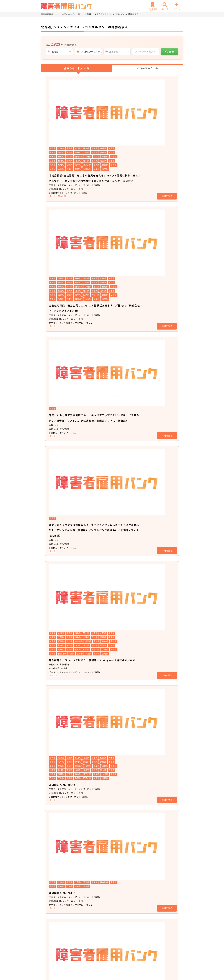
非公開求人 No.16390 (99, 797)
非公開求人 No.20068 (99, 531)
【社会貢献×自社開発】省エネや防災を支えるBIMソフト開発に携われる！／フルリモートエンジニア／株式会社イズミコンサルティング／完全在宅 (128, 113)
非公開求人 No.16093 (99, 568)
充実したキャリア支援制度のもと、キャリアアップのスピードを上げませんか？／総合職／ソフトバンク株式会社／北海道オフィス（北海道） (129, 224)
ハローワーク (147, 68)
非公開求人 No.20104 (99, 495)
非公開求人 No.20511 (99, 397)
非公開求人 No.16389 (99, 740)
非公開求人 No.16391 (99, 854)
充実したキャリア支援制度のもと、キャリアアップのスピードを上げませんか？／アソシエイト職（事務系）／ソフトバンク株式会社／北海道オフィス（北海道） (129, 271)
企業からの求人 (77, 68)
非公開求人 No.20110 (99, 437)
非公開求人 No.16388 (99, 682)
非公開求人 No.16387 (99, 625)
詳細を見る (167, 134)
